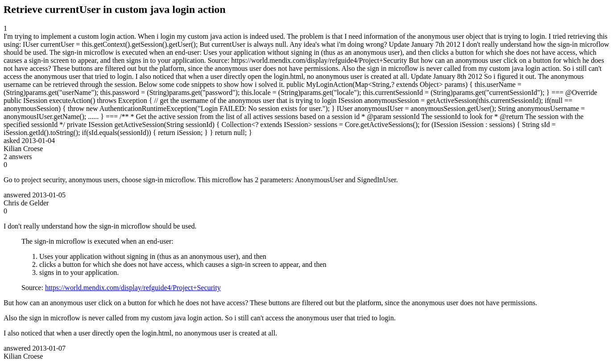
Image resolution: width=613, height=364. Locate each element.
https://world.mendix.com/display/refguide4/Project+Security (133, 288)
